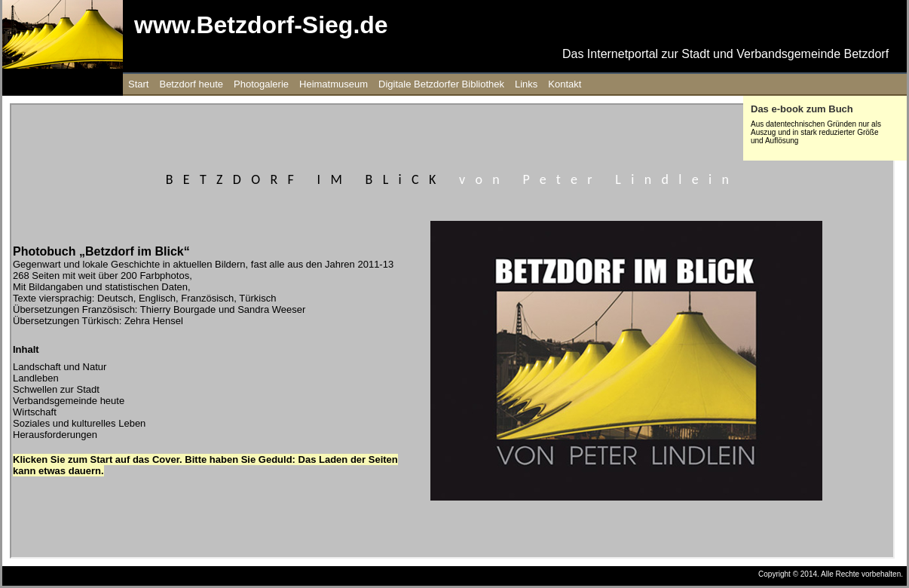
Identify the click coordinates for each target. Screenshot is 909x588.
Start (138, 84)
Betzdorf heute (191, 84)
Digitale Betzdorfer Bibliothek (441, 84)
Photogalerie (261, 84)
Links (526, 84)
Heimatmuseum (334, 84)
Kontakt (565, 84)
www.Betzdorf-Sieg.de (261, 25)
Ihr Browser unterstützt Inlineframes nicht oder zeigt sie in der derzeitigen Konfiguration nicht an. (452, 331)
